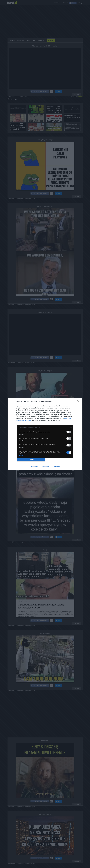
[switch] (69, 432)
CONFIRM (31, 460)
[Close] (78, 401)
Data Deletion (34, 467)
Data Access (45, 467)
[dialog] (45, 434)
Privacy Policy (56, 467)
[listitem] (45, 428)
